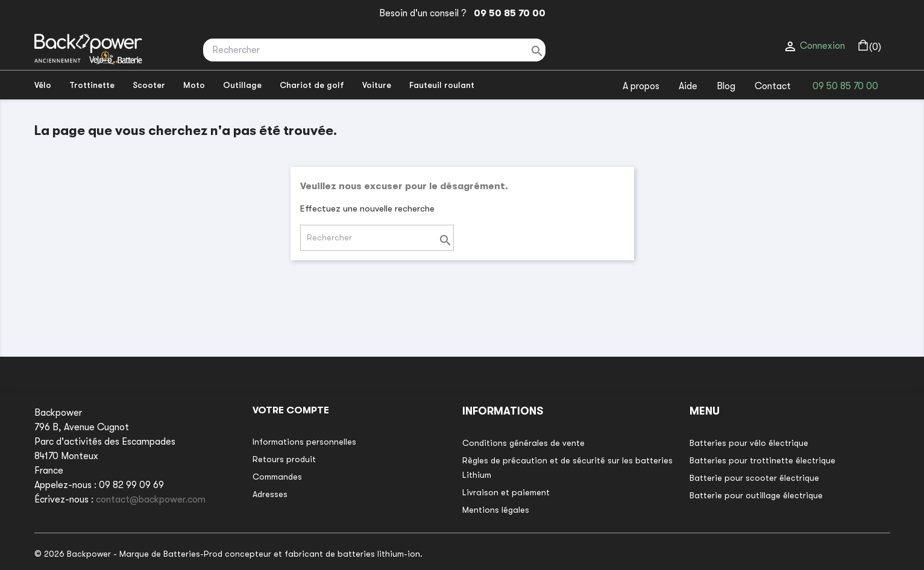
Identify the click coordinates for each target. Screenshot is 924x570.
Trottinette (92, 85)
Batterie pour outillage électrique (756, 495)
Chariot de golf (312, 85)
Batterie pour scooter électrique (754, 478)
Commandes (277, 477)
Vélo (43, 85)
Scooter (149, 85)
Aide (688, 86)
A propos (641, 86)
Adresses (270, 494)
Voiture (377, 85)
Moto (194, 85)
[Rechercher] (374, 50)
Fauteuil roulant (442, 85)
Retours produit (284, 459)
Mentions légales (496, 510)
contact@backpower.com (151, 500)
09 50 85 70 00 (507, 13)
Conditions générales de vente (523, 443)
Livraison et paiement (506, 492)
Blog (726, 86)
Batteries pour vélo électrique (749, 443)
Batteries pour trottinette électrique (762, 460)
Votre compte (291, 410)
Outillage (242, 85)
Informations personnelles (304, 442)
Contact (773, 86)
